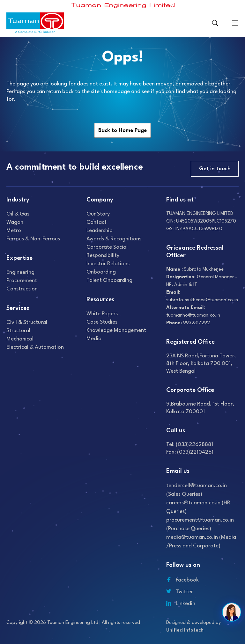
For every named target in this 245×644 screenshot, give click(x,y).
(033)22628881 (194, 445)
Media (94, 339)
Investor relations (108, 264)
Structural (18, 331)
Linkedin (181, 604)
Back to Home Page (122, 131)
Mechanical (20, 339)
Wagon (15, 222)
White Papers (102, 314)
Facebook (182, 580)
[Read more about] (123, 5)
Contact (97, 222)
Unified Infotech (185, 630)
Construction (22, 289)
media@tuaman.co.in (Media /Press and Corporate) (201, 542)
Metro (14, 231)
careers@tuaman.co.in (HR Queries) (198, 507)
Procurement (22, 281)
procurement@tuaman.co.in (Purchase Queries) (200, 524)
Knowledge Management (116, 330)
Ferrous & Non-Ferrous (33, 239)
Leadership (100, 231)
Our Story (98, 214)
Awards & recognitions (114, 239)
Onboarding (101, 272)
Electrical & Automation (35, 347)
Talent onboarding (109, 280)
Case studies (102, 322)
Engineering (20, 272)
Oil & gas (18, 214)
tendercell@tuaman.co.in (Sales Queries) (197, 490)
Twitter (180, 592)
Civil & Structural (27, 322)
